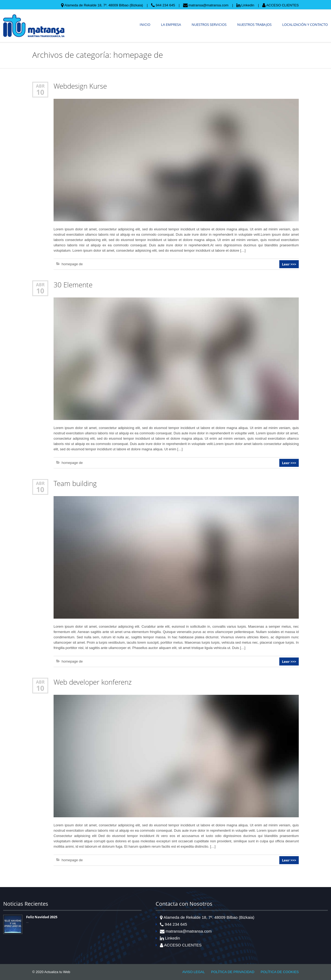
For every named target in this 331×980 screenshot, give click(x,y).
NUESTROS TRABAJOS (254, 24)
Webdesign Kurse (80, 86)
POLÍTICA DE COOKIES (280, 972)
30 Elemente (73, 285)
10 (40, 92)
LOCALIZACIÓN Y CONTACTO (305, 24)
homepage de (72, 264)
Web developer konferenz (93, 682)
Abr (40, 86)
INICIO (145, 24)
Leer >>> (289, 264)
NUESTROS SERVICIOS (209, 24)
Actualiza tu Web (57, 972)
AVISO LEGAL (193, 972)
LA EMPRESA (171, 24)
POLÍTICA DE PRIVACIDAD (233, 972)
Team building (75, 483)
